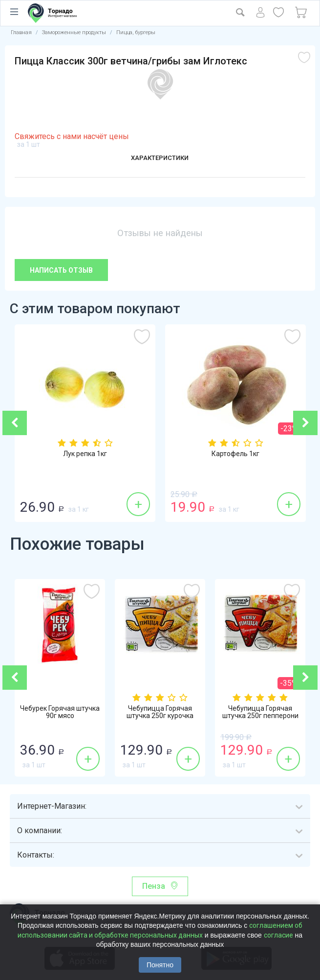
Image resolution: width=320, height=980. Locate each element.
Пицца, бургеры (136, 32)
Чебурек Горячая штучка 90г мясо (60, 714)
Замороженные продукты (74, 32)
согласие (278, 935)
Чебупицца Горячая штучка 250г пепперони (260, 714)
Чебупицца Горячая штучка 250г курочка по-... (160, 718)
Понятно (160, 965)
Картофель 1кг (235, 455)
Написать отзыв (61, 270)
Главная (21, 32)
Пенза (154, 886)
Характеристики (160, 159)
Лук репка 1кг (85, 455)
